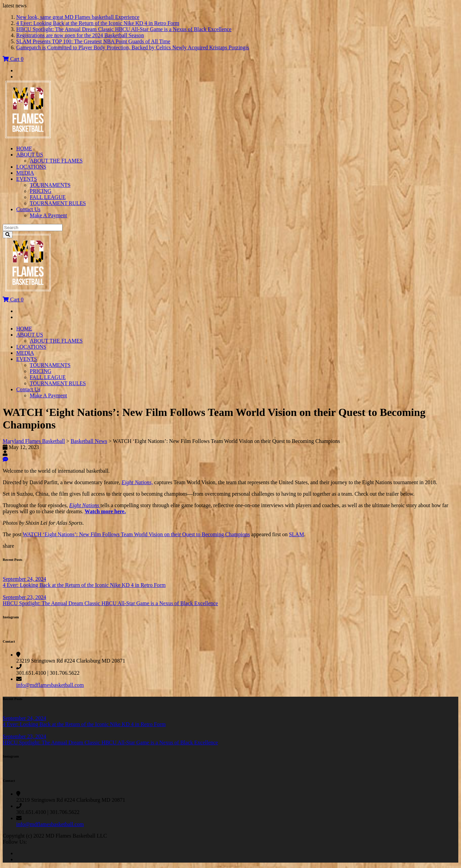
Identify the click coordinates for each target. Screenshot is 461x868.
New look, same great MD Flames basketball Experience (78, 17)
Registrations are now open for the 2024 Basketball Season (80, 35)
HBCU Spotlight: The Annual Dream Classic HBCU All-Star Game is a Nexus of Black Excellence (124, 29)
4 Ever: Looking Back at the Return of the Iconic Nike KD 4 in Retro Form (98, 23)
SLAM (296, 534)
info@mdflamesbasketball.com (50, 685)
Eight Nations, (137, 482)
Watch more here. (105, 511)
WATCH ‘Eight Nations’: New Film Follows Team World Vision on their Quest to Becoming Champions (136, 534)
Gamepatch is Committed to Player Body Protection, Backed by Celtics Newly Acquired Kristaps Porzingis (133, 47)
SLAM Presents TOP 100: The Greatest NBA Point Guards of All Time (93, 41)
